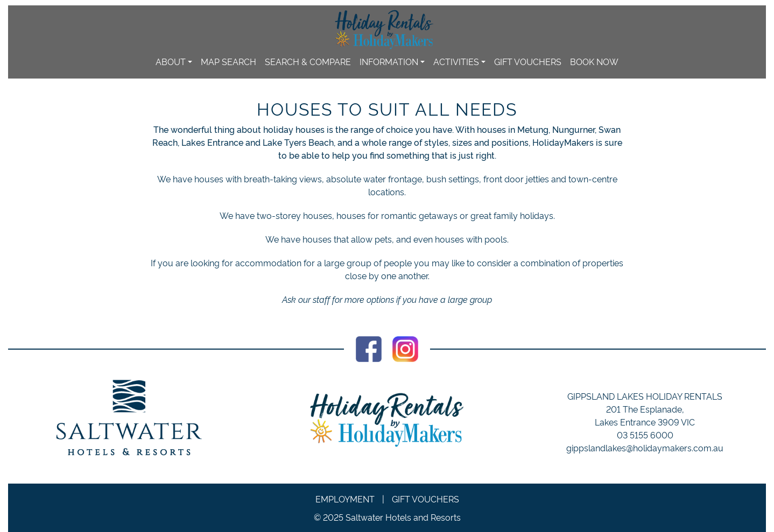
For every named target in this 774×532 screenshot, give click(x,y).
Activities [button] (456, 61)
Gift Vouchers (528, 61)
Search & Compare (308, 61)
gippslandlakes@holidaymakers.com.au (645, 448)
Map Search (228, 61)
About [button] (171, 61)
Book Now (594, 61)
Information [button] (389, 61)
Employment (345, 499)
